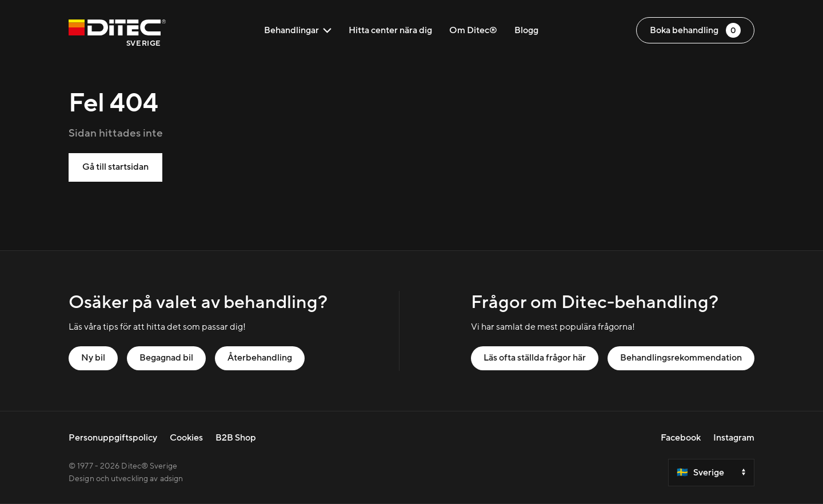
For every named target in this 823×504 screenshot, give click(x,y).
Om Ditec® (473, 30)
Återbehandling (260, 358)
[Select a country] (711, 473)
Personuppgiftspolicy (113, 438)
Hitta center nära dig (390, 30)
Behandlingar (298, 30)
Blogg (526, 30)
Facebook (681, 438)
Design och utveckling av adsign (126, 479)
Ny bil (93, 358)
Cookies (186, 438)
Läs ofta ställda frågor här (535, 358)
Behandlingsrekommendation (681, 358)
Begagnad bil (166, 358)
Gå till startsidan (115, 167)
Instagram (734, 438)
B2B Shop (236, 438)
